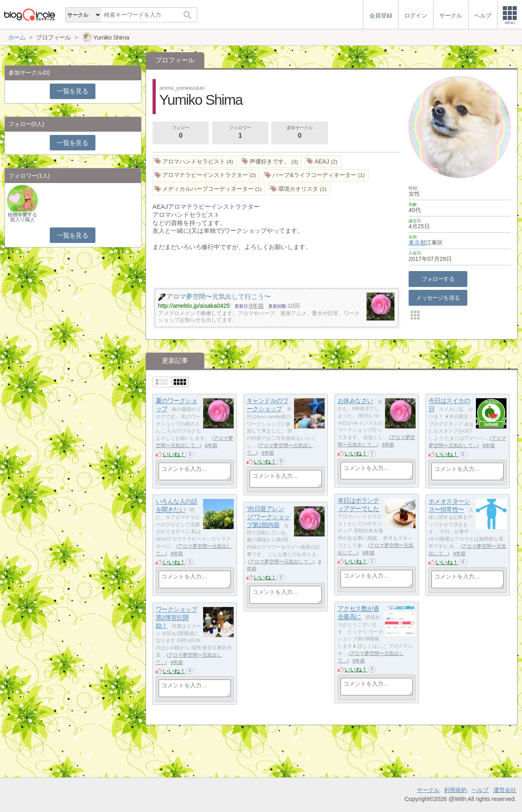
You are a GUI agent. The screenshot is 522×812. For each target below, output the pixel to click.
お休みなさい (355, 401)
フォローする (438, 279)
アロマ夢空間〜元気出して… (281, 562)
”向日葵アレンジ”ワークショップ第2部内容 (268, 517)
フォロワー (240, 133)
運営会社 (505, 790)
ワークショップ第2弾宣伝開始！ (177, 618)
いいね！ (174, 454)
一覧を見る (72, 91)
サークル (428, 790)
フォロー (181, 133)
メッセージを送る (438, 298)
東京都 (417, 243)
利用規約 (456, 790)
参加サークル (300, 133)
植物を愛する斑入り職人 (22, 217)
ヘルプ (480, 790)
